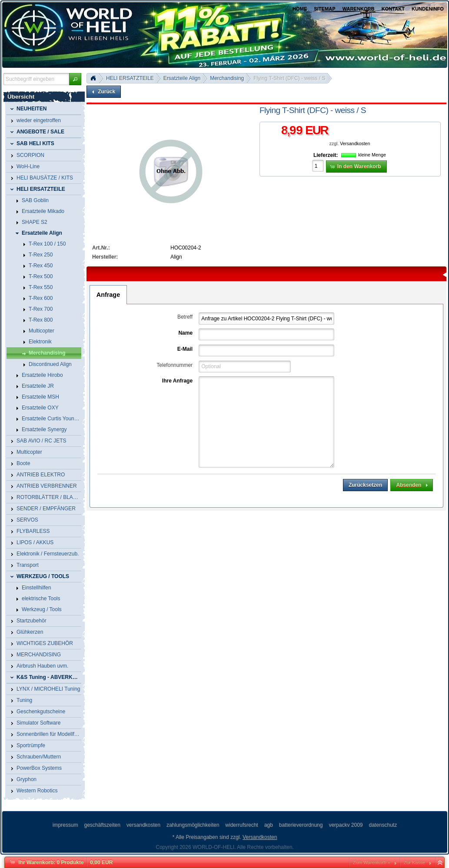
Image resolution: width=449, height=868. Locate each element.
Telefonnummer (175, 365)
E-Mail (185, 349)
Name (185, 333)
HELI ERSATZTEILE (130, 78)
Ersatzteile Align (182, 78)
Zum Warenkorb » (372, 862)
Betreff (185, 317)
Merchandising (227, 78)
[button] (75, 79)
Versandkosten (355, 144)
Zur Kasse (414, 862)
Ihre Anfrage (177, 381)
